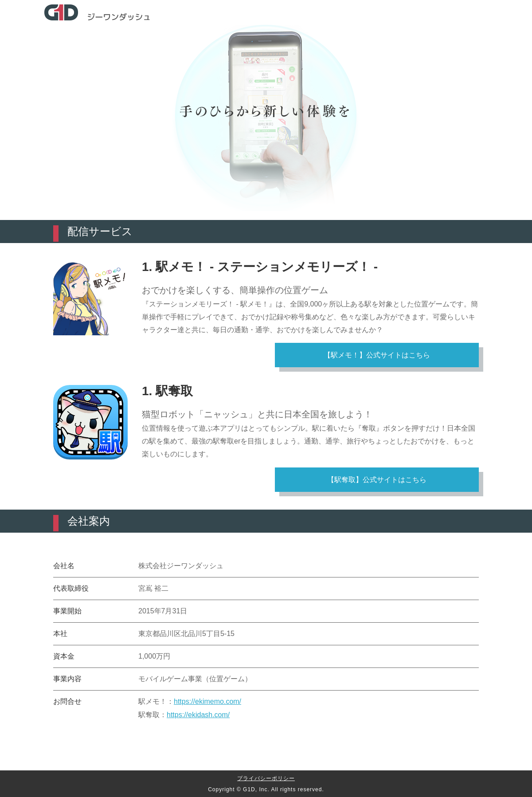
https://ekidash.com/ (198, 715)
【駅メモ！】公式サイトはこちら (377, 355)
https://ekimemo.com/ (207, 701)
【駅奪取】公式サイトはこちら (377, 480)
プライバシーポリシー (266, 778)
